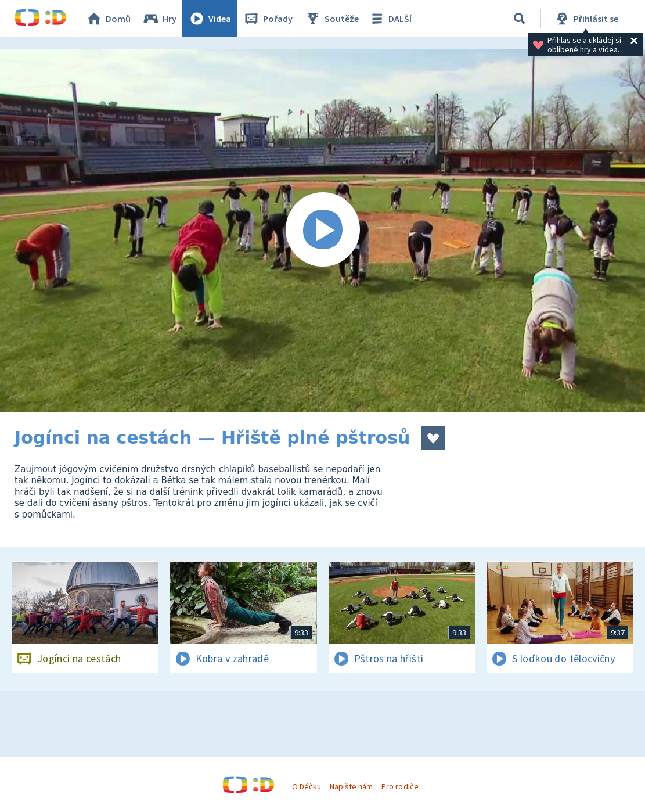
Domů (108, 19)
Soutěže (331, 19)
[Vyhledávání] (520, 19)
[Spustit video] (322, 230)
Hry (159, 19)
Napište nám (351, 786)
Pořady (268, 19)
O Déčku (307, 786)
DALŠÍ (390, 19)
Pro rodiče (400, 786)
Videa (210, 19)
